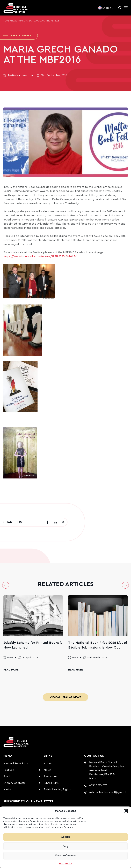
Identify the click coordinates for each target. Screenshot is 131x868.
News (14, 21)
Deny (66, 846)
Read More (11, 671)
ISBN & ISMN (52, 784)
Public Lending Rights (57, 790)
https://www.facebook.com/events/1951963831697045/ (40, 257)
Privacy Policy (65, 863)
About (48, 764)
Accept (65, 837)
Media (7, 790)
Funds (7, 777)
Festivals (9, 771)
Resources (50, 777)
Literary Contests (14, 784)
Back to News (17, 36)
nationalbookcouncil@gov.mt (108, 793)
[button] (126, 811)
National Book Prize (16, 764)
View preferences (66, 856)
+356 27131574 (98, 786)
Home (6, 21)
